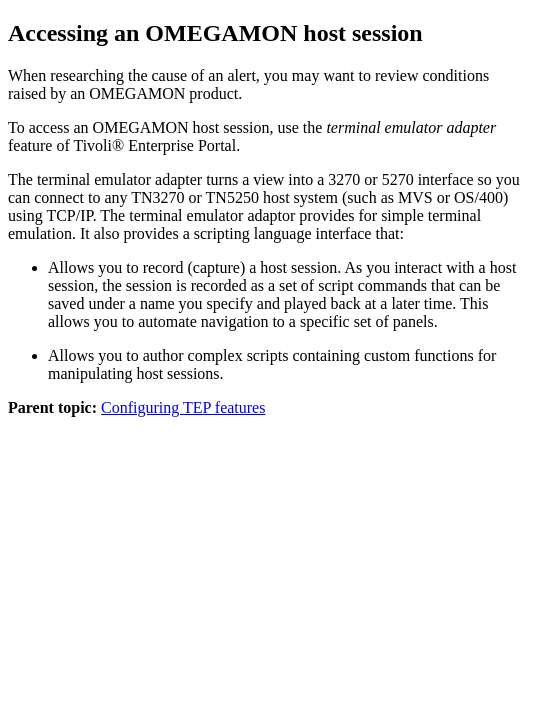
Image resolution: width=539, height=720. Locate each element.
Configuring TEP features (183, 407)
